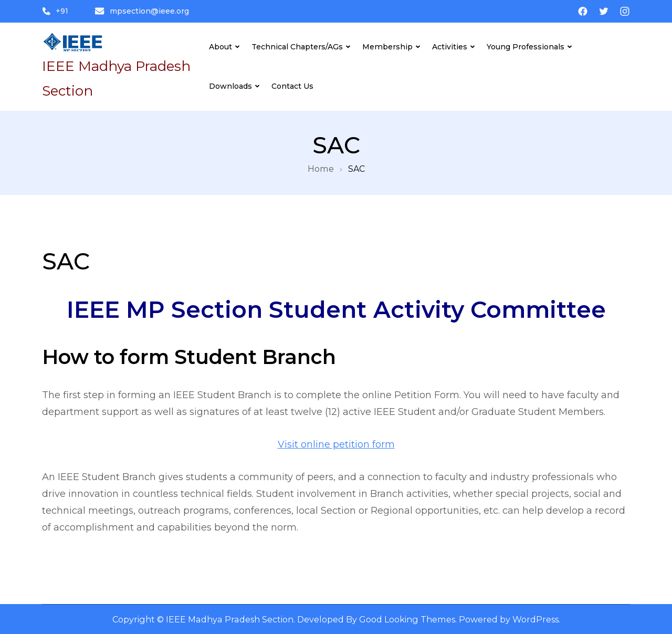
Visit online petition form (336, 444)
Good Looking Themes (407, 619)
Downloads (230, 86)
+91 (55, 11)
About (220, 47)
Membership (387, 47)
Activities (450, 47)
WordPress (535, 619)
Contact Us (292, 86)
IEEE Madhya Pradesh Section (230, 619)
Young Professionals (526, 47)
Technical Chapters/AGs (297, 47)
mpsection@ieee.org (142, 11)
